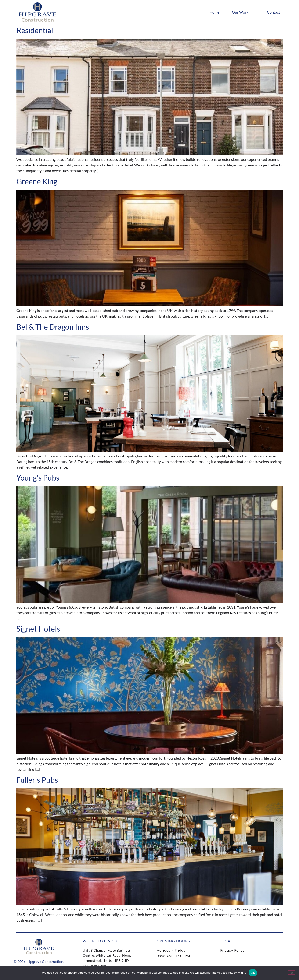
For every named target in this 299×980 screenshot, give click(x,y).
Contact (274, 12)
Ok (253, 973)
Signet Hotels (38, 629)
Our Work (243, 12)
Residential (35, 30)
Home (214, 12)
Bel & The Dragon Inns (53, 327)
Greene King (37, 181)
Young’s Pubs (38, 478)
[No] (292, 973)
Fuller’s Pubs (37, 780)
